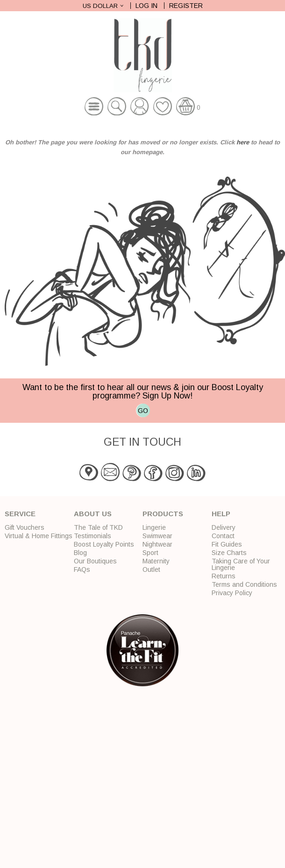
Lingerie (154, 527)
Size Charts (229, 553)
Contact (223, 536)
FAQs (82, 569)
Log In (146, 6)
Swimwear (157, 536)
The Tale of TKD (98, 527)
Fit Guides (227, 544)
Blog (80, 553)
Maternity (156, 561)
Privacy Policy (232, 593)
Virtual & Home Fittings (39, 536)
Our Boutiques (95, 561)
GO (143, 411)
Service (20, 514)
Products (163, 514)
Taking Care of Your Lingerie (241, 564)
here (243, 142)
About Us (93, 514)
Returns (224, 576)
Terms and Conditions (244, 584)
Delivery (224, 527)
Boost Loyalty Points (104, 544)
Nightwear (157, 544)
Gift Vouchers (25, 527)
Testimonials (93, 536)
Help (221, 514)
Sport (150, 553)
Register (186, 6)
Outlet (151, 569)
